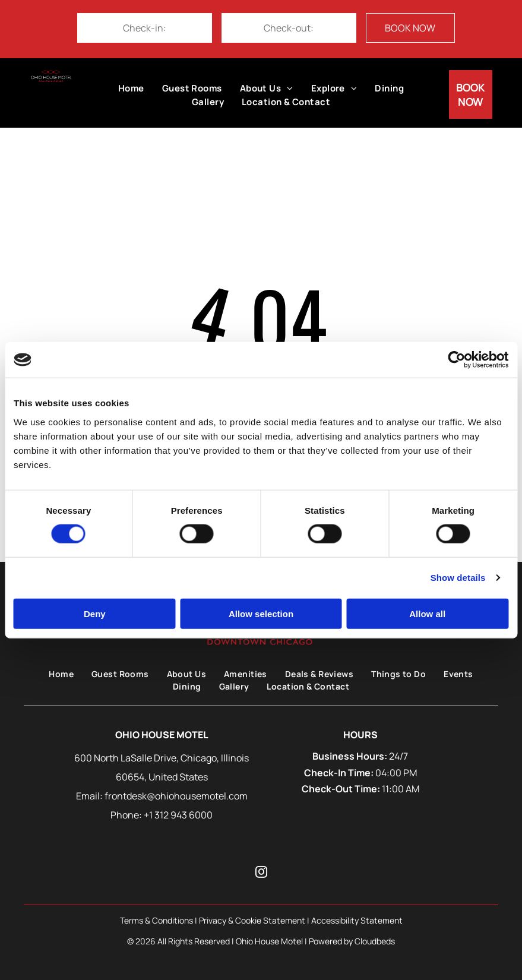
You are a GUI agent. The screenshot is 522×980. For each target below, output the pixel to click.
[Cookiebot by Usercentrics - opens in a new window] (456, 360)
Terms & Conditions (156, 920)
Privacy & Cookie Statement (252, 920)
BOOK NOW (410, 28)
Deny (95, 613)
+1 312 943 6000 (178, 815)
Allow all (427, 613)
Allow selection (261, 613)
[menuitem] (131, 89)
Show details (458, 578)
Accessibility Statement (357, 920)
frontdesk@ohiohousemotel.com (176, 796)
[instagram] (261, 873)
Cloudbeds (375, 941)
